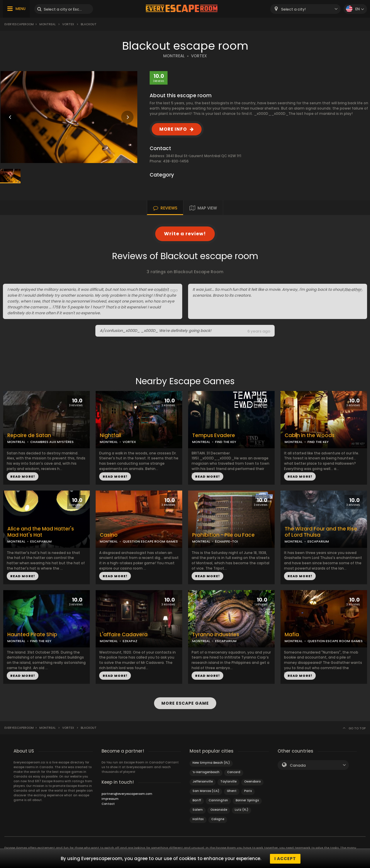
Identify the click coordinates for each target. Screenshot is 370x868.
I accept (285, 859)
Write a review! (185, 234)
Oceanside (219, 809)
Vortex (68, 24)
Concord (234, 772)
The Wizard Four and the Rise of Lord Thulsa (321, 532)
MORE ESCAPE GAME (185, 703)
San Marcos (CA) (206, 790)
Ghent (232, 790)
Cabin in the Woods (310, 435)
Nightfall (110, 435)
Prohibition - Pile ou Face (223, 535)
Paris (248, 790)
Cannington (218, 800)
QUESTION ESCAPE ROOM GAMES (150, 541)
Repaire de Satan (29, 435)
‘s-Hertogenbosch (206, 772)
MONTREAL (174, 56)
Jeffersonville (203, 781)
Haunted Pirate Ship (32, 635)
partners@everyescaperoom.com (127, 793)
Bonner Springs (247, 800)
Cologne (218, 819)
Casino (109, 535)
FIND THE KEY (226, 442)
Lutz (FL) (241, 809)
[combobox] (305, 9)
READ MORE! (23, 476)
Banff (197, 800)
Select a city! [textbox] (293, 9)
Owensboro (252, 781)
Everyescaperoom (19, 24)
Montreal (48, 24)
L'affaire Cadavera (124, 635)
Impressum (110, 798)
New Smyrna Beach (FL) (211, 762)
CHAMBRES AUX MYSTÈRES (52, 442)
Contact (108, 803)
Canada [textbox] (298, 765)
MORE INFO (173, 129)
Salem (198, 809)
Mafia (292, 635)
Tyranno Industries (216, 635)
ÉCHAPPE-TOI (227, 541)
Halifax (198, 819)
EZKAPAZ (130, 641)
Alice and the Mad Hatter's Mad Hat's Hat (41, 532)
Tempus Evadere (214, 435)
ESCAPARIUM (41, 541)
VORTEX (199, 56)
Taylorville (228, 781)
